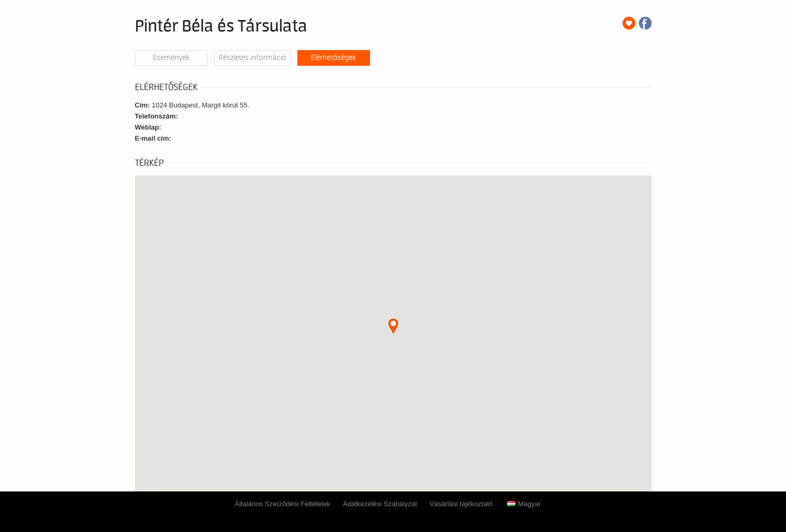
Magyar (524, 504)
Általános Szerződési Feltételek (282, 504)
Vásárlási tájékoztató (461, 504)
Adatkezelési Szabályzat (380, 504)
